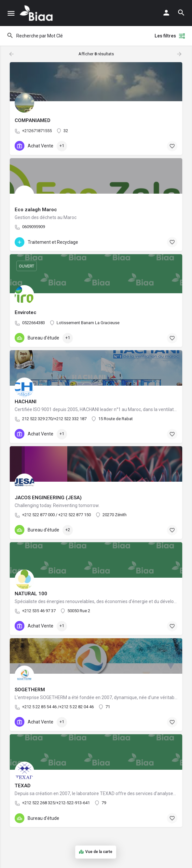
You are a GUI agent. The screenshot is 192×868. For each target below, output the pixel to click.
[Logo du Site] (37, 13)
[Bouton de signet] (172, 146)
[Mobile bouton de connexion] (166, 13)
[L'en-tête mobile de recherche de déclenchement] (181, 13)
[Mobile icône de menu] (11, 13)
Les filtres (170, 36)
